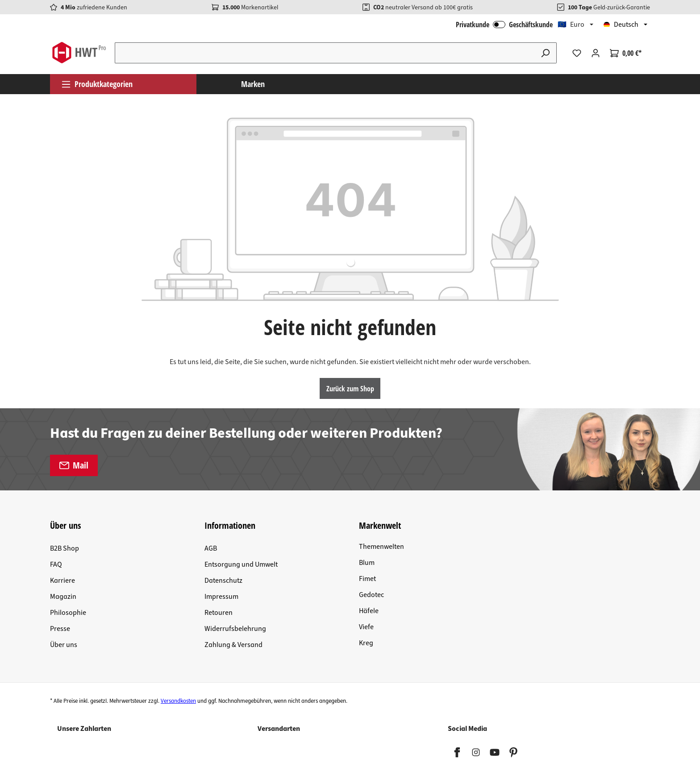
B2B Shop (65, 548)
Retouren (219, 613)
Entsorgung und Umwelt (241, 564)
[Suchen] (546, 53)
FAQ (56, 564)
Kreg (366, 643)
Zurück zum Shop (350, 389)
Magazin (63, 597)
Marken (253, 84)
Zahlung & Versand (233, 645)
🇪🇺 (571, 25)
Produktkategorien (97, 84)
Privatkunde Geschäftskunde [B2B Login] (504, 25)
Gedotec (371, 595)
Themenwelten (381, 547)
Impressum (221, 597)
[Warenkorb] (626, 53)
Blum (367, 563)
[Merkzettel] (577, 53)
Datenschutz (223, 581)
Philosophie (68, 613)
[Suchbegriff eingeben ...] (325, 53)
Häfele (369, 611)
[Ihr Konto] (596, 53)
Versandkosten (178, 701)
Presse (60, 629)
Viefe (366, 627)
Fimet (367, 579)
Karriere (62, 581)
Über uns (64, 645)
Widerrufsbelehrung (235, 629)
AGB (211, 548)
